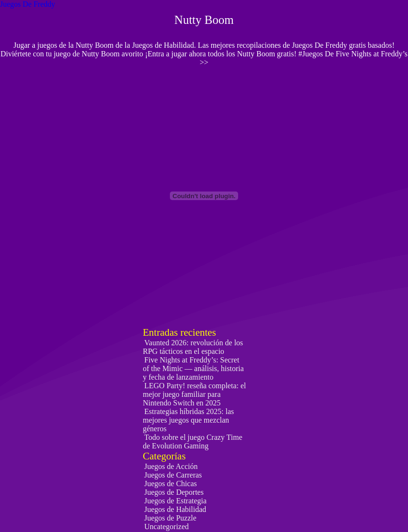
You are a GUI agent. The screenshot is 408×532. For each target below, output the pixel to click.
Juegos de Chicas (170, 484)
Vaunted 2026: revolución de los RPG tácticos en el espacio (193, 347)
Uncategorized (166, 527)
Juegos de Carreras (173, 475)
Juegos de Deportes (174, 492)
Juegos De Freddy (28, 4)
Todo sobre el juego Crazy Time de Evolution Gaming (193, 442)
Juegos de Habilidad (175, 509)
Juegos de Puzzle (170, 518)
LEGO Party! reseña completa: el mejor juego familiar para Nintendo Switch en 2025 (194, 394)
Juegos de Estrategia (175, 501)
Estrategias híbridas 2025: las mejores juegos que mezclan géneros (188, 420)
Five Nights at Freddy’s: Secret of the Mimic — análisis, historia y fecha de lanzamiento (193, 368)
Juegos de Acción (171, 466)
